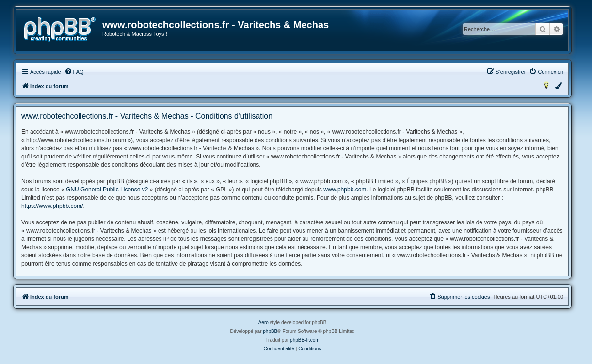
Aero (264, 323)
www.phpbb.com (345, 190)
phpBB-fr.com (305, 340)
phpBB (270, 331)
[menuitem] (74, 72)
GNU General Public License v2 (107, 190)
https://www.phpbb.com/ (52, 206)
